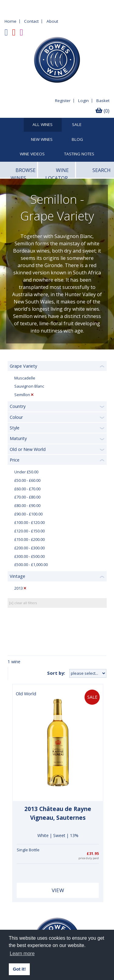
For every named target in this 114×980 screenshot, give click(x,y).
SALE (77, 125)
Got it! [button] (19, 969)
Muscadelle (25, 378)
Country (18, 406)
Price (15, 460)
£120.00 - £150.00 (29, 531)
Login (83, 101)
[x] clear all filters (23, 603)
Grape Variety (23, 366)
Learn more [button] (22, 954)
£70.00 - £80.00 (27, 497)
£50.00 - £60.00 (27, 480)
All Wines (43, 125)
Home (10, 21)
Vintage (17, 576)
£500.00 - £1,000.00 (31, 565)
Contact (31, 21)
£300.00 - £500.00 (29, 556)
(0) (102, 111)
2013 (19, 588)
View (58, 890)
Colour (16, 417)
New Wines (42, 140)
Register (63, 101)
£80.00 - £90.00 (27, 506)
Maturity (18, 438)
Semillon (22, 395)
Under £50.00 (26, 472)
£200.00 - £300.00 (29, 548)
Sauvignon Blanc (29, 386)
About (52, 21)
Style (15, 428)
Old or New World (28, 449)
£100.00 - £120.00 (29, 523)
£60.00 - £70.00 (27, 489)
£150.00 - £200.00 (29, 540)
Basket (103, 101)
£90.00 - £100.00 (28, 514)
